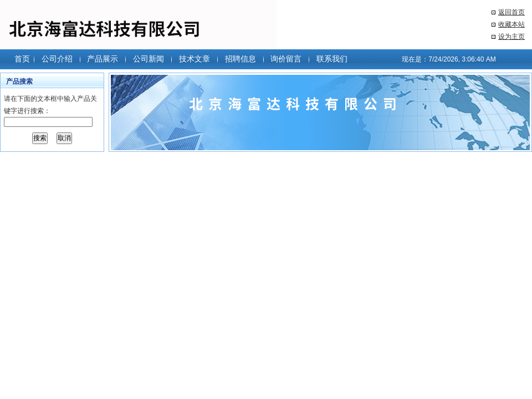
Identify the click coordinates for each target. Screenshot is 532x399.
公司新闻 (149, 59)
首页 (22, 59)
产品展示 (103, 59)
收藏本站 (511, 24)
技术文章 (195, 59)
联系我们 (332, 59)
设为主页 (511, 37)
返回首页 (511, 12)
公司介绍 (57, 59)
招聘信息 (241, 59)
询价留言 (286, 59)
